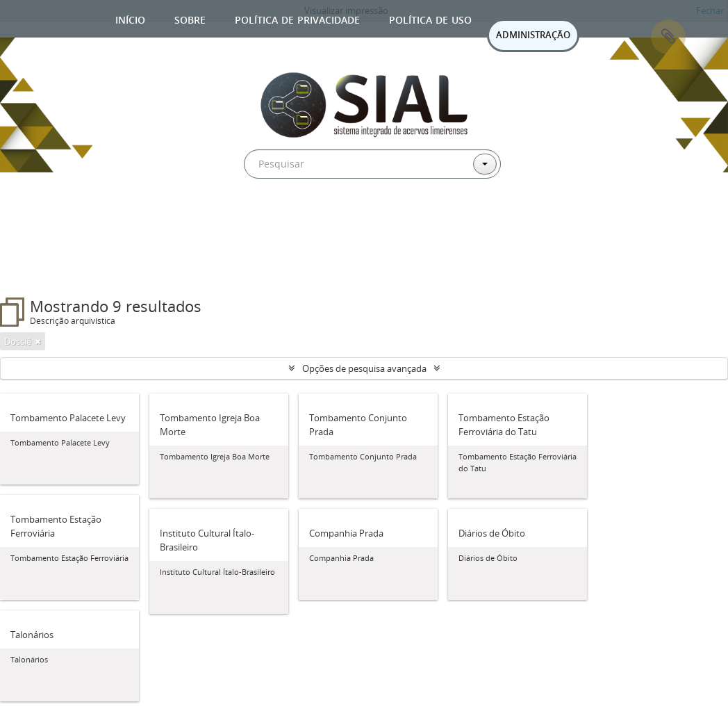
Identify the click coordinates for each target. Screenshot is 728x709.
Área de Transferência (668, 37)
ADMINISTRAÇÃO (533, 35)
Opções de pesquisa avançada (364, 368)
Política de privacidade (297, 18)
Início (130, 18)
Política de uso (430, 18)
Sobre (190, 18)
